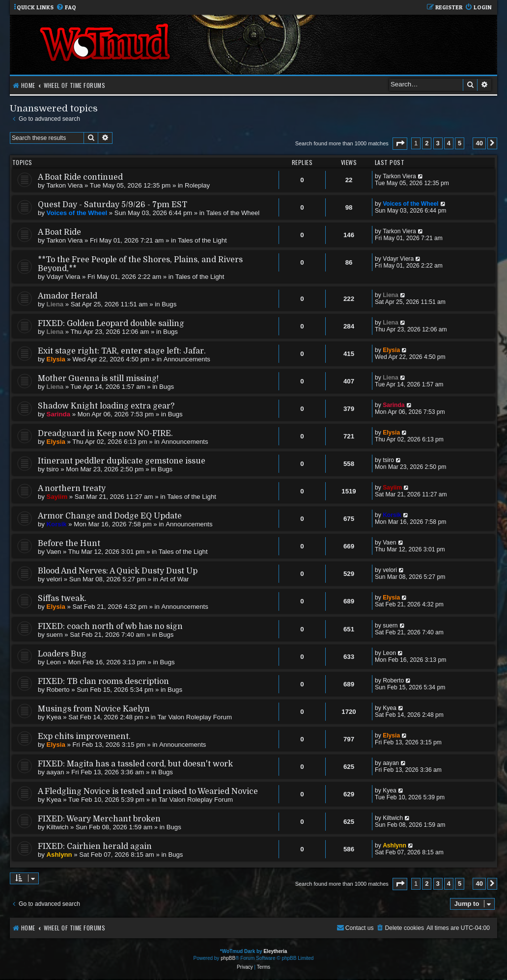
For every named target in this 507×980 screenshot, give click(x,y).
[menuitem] (66, 8)
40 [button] (479, 143)
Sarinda (58, 414)
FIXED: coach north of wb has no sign (110, 626)
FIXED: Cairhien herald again (95, 846)
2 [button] (427, 143)
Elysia (56, 359)
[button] (400, 144)
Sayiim (57, 497)
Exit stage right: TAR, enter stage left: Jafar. (122, 351)
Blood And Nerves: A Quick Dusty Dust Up (118, 571)
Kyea (54, 717)
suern (55, 635)
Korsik (57, 524)
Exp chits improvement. (84, 736)
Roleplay (197, 185)
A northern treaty (72, 489)
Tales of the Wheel (233, 213)
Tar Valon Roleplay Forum (194, 717)
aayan (56, 772)
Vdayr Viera (64, 277)
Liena (55, 304)
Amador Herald (68, 296)
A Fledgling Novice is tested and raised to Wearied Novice (148, 791)
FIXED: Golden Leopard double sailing (111, 324)
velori (55, 579)
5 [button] (460, 143)
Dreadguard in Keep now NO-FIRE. (105, 434)
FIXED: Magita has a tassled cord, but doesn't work (135, 764)
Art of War (175, 579)
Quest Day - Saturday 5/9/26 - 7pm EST (113, 205)
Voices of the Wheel (77, 213)
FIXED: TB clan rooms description (103, 681)
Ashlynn (59, 855)
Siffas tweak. (62, 599)
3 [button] (438, 143)
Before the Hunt (69, 544)
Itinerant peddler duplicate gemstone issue (122, 461)
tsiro (53, 469)
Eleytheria (275, 951)
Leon (54, 662)
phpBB (228, 958)
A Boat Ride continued (80, 177)
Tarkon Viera (65, 185)
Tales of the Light (202, 240)
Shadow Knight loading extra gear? (106, 406)
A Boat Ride (59, 232)
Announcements (187, 359)
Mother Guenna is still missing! (98, 379)
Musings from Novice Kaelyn (94, 709)
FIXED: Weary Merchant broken (99, 819)
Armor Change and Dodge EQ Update (110, 516)
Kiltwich (58, 827)
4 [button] (449, 143)
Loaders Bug (62, 654)
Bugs (169, 304)
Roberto (58, 690)
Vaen (54, 552)
